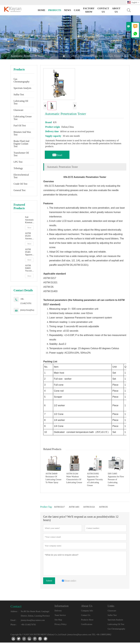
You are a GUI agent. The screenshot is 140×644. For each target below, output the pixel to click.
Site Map (58, 621)
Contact (16, 608)
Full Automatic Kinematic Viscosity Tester (29, 220)
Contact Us (103, 10)
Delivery (58, 612)
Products (55, 10)
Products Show (87, 621)
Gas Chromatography (22, 80)
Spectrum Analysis (22, 88)
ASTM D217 (59, 508)
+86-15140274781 (26, 301)
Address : (14, 613)
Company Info (87, 612)
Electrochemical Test (21, 176)
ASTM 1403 (74, 508)
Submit (49, 582)
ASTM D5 (103, 508)
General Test (20, 190)
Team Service (60, 617)
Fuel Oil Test (20, 126)
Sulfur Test (19, 94)
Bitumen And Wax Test (22, 133)
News (67, 10)
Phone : (14, 626)
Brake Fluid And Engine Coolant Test (21, 144)
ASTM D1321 (89, 508)
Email (57, 156)
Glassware (19, 110)
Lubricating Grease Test (92, 56)
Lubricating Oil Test (21, 102)
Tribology (18, 168)
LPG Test (18, 162)
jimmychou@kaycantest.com (32, 310)
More (29, 228)
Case (77, 10)
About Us (116, 10)
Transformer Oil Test (21, 154)
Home (41, 10)
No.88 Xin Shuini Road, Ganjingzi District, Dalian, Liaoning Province (35, 615)
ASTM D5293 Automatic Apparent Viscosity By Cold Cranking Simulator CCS (29, 236)
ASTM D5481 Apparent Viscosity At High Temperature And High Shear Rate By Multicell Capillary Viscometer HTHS (30, 252)
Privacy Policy (61, 626)
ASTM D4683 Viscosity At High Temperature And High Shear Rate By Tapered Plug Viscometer (30, 268)
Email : (14, 622)
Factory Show (89, 10)
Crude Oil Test (21, 184)
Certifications (87, 626)
